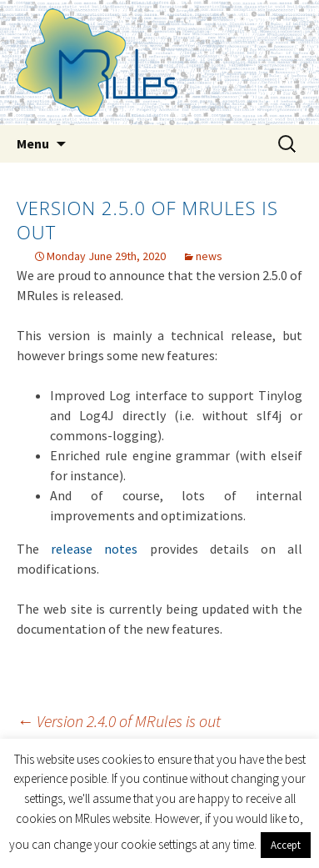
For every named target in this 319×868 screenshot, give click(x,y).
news (209, 256)
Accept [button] (286, 845)
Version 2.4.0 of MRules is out (119, 721)
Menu (33, 143)
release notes (94, 549)
